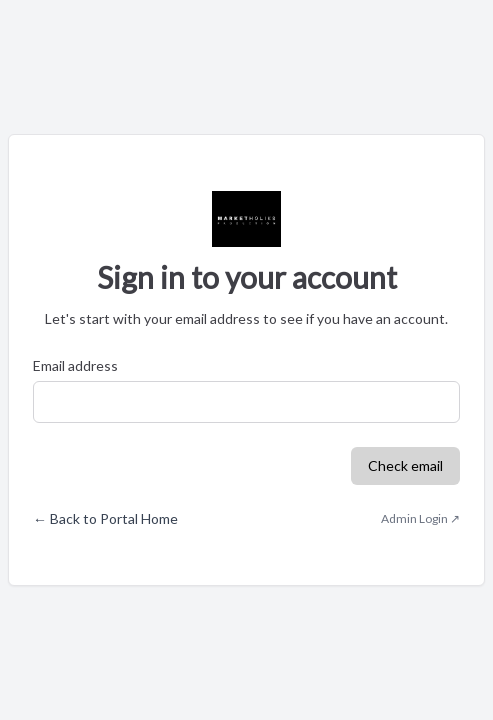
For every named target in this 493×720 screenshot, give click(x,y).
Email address (75, 365)
